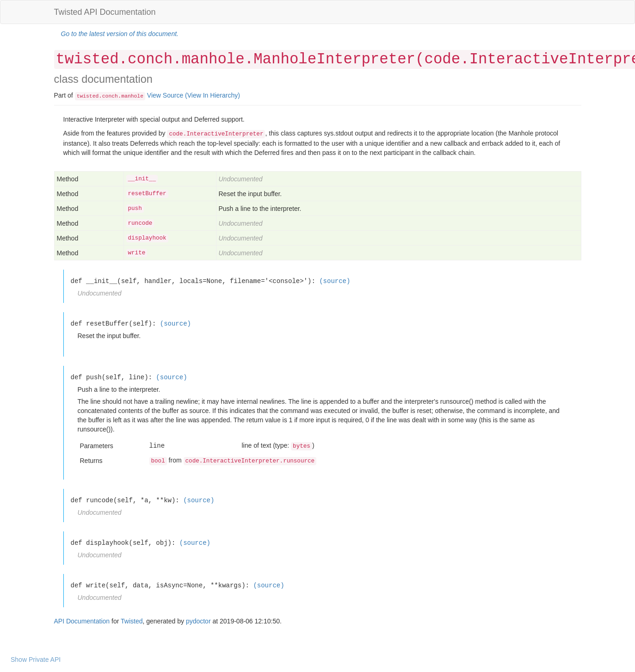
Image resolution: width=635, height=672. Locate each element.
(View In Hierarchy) (213, 95)
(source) (335, 281)
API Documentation (82, 621)
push (135, 209)
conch (110, 96)
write (137, 253)
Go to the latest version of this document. (120, 34)
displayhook (147, 238)
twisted (88, 96)
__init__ (142, 179)
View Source (165, 95)
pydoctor (198, 621)
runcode (140, 223)
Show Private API (36, 660)
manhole (132, 96)
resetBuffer (147, 194)
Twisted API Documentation (105, 12)
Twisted (132, 621)
